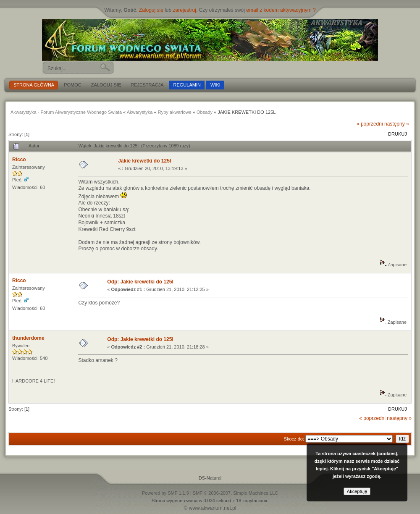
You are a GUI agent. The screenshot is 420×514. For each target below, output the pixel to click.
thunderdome (28, 338)
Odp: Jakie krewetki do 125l (140, 282)
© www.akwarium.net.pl (210, 508)
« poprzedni (370, 124)
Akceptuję (357, 491)
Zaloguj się (151, 10)
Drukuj (398, 134)
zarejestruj (185, 10)
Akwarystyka (140, 112)
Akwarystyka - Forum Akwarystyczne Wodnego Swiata (66, 112)
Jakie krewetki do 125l (144, 161)
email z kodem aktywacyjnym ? (281, 10)
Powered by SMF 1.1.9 (165, 493)
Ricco (19, 160)
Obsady (205, 112)
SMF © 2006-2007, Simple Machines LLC (235, 493)
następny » (397, 124)
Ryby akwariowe (175, 112)
